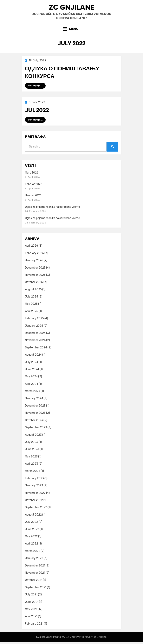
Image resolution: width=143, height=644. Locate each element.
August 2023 (33, 435)
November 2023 (35, 413)
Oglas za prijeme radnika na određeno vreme (52, 207)
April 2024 (32, 384)
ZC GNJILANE (71, 7)
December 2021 (35, 566)
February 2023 (34, 478)
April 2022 (32, 544)
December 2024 (35, 333)
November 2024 (35, 340)
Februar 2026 (34, 184)
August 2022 (33, 515)
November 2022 (35, 493)
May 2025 (31, 304)
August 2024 (33, 355)
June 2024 (32, 369)
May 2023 (31, 457)
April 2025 (32, 311)
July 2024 (32, 362)
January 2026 (34, 260)
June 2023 (32, 449)
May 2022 (31, 536)
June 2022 (32, 529)
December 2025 (35, 268)
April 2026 (32, 246)
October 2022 (34, 500)
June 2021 (32, 602)
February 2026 (34, 253)
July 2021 (31, 595)
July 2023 (32, 442)
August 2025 (33, 289)
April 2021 (31, 616)
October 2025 (34, 282)
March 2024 (33, 391)
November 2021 (35, 573)
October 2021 (34, 580)
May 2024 (31, 377)
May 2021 (31, 609)
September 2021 (36, 587)
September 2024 (36, 348)
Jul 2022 (37, 110)
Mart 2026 (32, 173)
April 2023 (32, 464)
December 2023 (35, 406)
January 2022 (34, 558)
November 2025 (35, 275)
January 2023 (34, 486)
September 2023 (36, 427)
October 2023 (34, 420)
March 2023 (33, 471)
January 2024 (34, 398)
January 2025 (34, 326)
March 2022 (33, 551)
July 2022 (32, 522)
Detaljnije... (35, 86)
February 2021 (34, 624)
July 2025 (32, 297)
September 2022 (36, 507)
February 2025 (34, 318)
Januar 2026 (33, 195)
